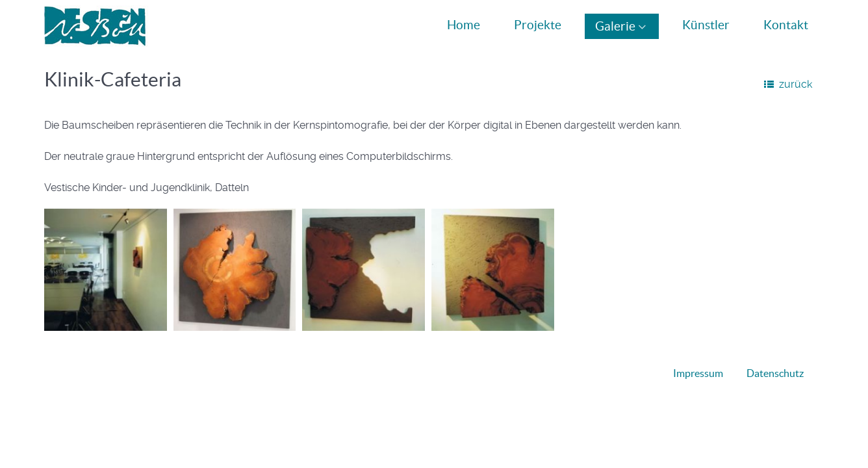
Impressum (698, 373)
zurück (796, 84)
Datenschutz (775, 373)
